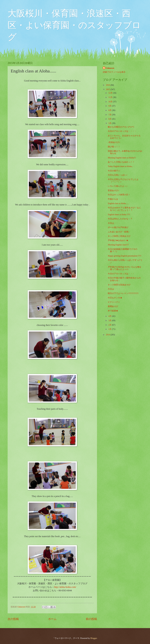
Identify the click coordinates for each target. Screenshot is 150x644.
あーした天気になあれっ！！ (121, 162)
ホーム (52, 619)
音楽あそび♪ (113, 190)
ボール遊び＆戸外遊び (118, 227)
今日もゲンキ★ (115, 298)
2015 (108, 89)
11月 (111, 97)
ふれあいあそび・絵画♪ (119, 232)
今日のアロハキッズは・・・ (121, 274)
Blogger (94, 638)
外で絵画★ (113, 311)
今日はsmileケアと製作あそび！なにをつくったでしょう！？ (124, 209)
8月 (110, 110)
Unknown (110, 68)
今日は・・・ (114, 223)
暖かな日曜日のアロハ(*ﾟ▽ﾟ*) (121, 127)
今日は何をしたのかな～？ (120, 219)
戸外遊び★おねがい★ (118, 240)
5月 (110, 123)
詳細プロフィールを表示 (114, 72)
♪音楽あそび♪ (114, 142)
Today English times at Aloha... (120, 166)
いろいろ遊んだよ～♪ (118, 186)
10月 (111, 102)
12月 (111, 93)
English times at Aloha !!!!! (119, 215)
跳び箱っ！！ (114, 147)
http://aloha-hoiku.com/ (65, 587)
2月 (110, 325)
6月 (110, 119)
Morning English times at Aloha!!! (122, 158)
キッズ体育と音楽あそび (119, 236)
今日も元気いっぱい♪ (118, 175)
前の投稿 (91, 619)
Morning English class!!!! (118, 245)
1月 (110, 329)
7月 (110, 115)
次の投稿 (13, 619)
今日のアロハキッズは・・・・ (122, 131)
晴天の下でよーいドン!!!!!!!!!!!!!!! (123, 293)
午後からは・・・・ (117, 199)
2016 (108, 85)
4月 (110, 316)
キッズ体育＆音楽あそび (119, 285)
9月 (110, 106)
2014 (108, 335)
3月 (110, 321)
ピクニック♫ (114, 302)
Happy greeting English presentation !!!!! (125, 256)
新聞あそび (113, 306)
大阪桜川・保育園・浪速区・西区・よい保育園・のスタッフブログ (74, 25)
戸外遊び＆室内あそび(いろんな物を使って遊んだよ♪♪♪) (125, 268)
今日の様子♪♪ (114, 171)
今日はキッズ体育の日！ (119, 195)
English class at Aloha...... (118, 203)
